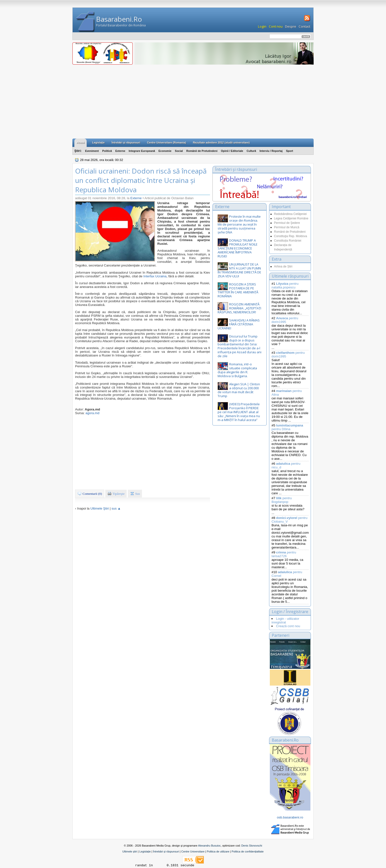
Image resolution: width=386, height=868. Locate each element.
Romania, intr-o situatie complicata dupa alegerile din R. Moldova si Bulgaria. (237, 370)
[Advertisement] (193, 102)
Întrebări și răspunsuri (166, 851)
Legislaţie (98, 142)
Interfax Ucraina (155, 276)
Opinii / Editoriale (232, 151)
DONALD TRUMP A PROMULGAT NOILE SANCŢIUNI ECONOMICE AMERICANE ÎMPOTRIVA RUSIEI (238, 248)
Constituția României (288, 241)
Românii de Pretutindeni (202, 151)
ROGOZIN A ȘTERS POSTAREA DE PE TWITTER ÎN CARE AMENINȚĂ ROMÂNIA (238, 290)
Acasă (80, 142)
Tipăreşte (116, 494)
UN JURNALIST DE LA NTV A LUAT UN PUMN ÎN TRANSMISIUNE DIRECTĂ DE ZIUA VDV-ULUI (239, 270)
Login (262, 26)
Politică (107, 151)
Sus (135, 494)
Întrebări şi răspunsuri (126, 142)
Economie (165, 151)
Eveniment (92, 151)
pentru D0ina (287, 427)
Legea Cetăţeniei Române (291, 218)
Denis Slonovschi (252, 846)
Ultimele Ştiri (100, 508)
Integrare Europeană (142, 151)
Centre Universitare (193, 851)
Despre (291, 26)
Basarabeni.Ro (119, 19)
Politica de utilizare (218, 851)
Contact (304, 26)
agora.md (92, 413)
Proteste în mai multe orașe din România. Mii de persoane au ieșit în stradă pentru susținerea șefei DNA (239, 224)
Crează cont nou (288, 626)
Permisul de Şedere (287, 223)
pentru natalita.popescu (285, 285)
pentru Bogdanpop (282, 500)
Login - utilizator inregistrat (285, 620)
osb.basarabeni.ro (290, 817)
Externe (120, 151)
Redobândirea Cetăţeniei (290, 214)
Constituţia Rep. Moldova (290, 236)
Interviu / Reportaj (271, 151)
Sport (290, 151)
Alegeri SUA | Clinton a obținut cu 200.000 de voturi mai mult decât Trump (239, 390)
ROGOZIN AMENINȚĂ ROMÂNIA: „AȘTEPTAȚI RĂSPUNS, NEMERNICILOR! (239, 308)
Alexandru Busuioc (209, 846)
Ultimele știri (130, 851)
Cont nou (276, 26)
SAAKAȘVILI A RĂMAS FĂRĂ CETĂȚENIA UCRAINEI (239, 324)
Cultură (251, 151)
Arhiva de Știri (283, 266)
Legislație (145, 851)
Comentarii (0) (90, 494)
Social (179, 151)
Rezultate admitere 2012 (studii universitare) (221, 142)
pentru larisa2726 (284, 554)
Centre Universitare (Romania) (166, 142)
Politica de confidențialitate (248, 851)
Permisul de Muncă (287, 227)
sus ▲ (116, 508)
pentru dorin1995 (285, 320)
